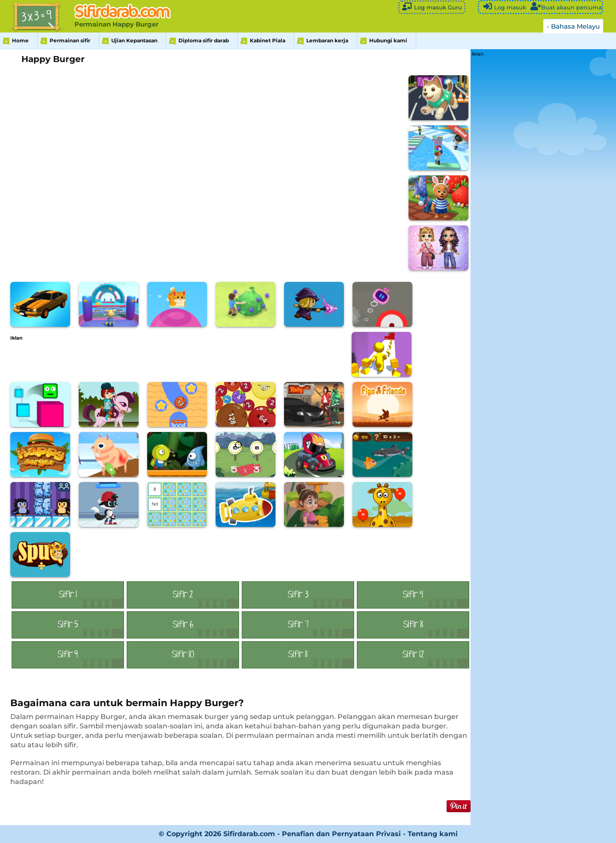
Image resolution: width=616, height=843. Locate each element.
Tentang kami (433, 834)
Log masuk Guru (432, 7)
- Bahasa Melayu (573, 26)
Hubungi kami (388, 40)
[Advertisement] (166, 360)
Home (20, 40)
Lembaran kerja (327, 40)
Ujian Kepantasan (134, 40)
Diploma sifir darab (204, 40)
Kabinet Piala (268, 40)
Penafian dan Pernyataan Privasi (341, 834)
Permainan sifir (70, 40)
